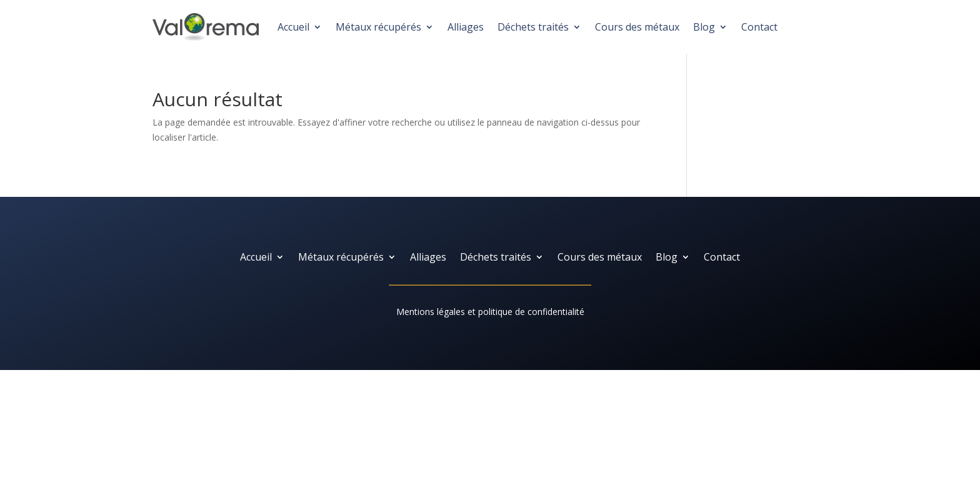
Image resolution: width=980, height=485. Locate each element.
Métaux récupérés (378, 27)
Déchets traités (533, 27)
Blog (704, 27)
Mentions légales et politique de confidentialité (490, 312)
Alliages (466, 27)
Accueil (293, 27)
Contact (759, 27)
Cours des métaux (637, 27)
